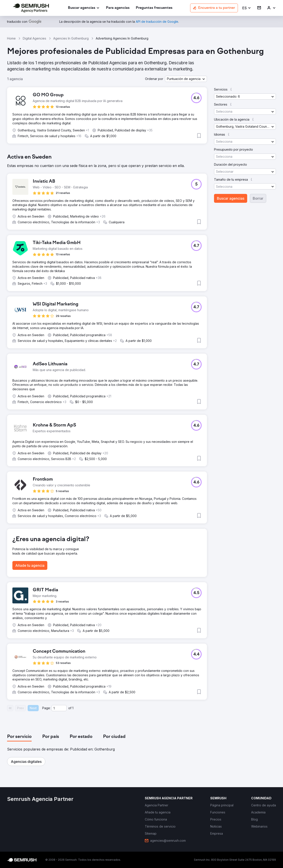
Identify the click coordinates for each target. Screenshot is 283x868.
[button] (247, 8)
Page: (46, 708)
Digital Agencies (34, 38)
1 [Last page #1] (73, 708)
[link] (118, 8)
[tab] (19, 737)
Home (11, 38)
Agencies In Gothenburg (71, 38)
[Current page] (59, 708)
